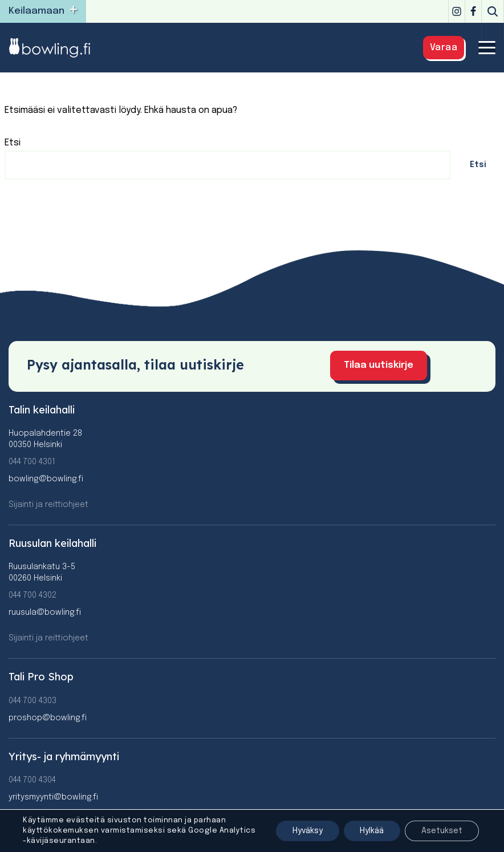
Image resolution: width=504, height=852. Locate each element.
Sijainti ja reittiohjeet (48, 504)
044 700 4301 (32, 461)
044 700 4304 (32, 779)
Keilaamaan (36, 11)
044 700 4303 (32, 700)
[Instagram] (457, 11)
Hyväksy (303, 831)
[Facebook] (473, 11)
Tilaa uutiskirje (385, 365)
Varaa (444, 48)
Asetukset (441, 831)
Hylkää (369, 831)
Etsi (13, 143)
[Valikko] (487, 48)
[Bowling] (57, 48)
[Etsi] (493, 11)
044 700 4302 (32, 595)
